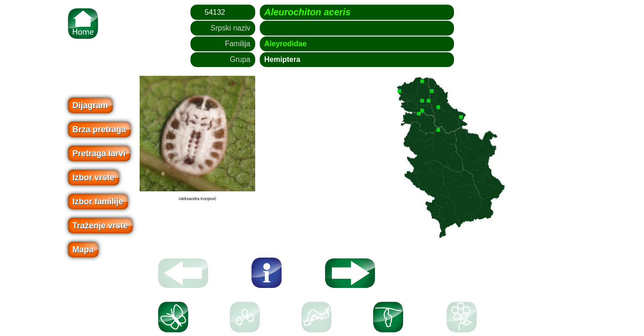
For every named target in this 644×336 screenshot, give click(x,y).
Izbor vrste (94, 177)
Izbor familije (98, 202)
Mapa (83, 250)
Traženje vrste (100, 226)
